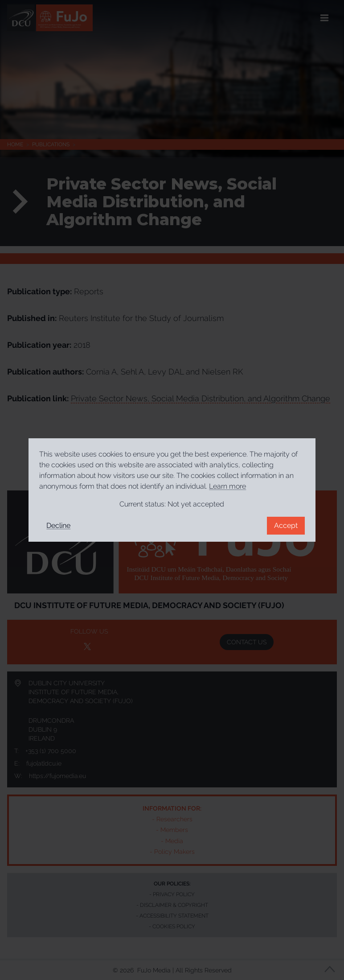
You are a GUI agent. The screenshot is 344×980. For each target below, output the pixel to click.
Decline (58, 525)
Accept (286, 525)
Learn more (227, 486)
